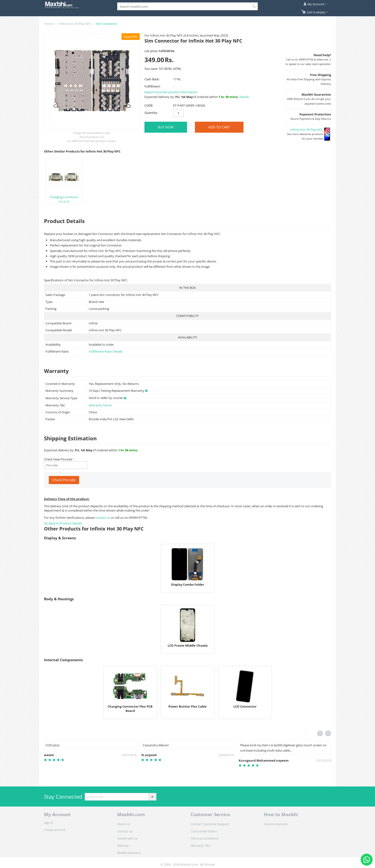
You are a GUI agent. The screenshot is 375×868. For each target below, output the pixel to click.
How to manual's (276, 824)
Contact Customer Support (210, 824)
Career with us (127, 838)
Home (49, 24)
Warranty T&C (201, 846)
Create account (55, 830)
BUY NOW (166, 127)
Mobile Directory (129, 853)
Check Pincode (64, 480)
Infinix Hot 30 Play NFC (75, 24)
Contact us (125, 831)
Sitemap (123, 846)
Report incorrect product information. (171, 92)
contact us (103, 518)
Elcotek (210, 864)
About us (124, 824)
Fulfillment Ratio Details (106, 351)
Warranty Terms (100, 405)
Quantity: (151, 113)
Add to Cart (219, 127)
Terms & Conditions (205, 838)
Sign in (49, 823)
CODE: (149, 105)
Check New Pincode (58, 459)
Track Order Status (204, 831)
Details (244, 97)
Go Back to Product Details (63, 523)
